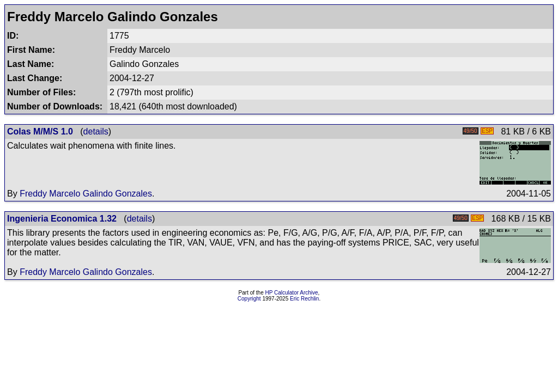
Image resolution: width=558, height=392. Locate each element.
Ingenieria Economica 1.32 (62, 219)
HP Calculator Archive (292, 293)
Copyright (249, 299)
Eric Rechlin (304, 299)
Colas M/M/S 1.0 (40, 131)
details (96, 131)
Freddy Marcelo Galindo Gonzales (86, 194)
